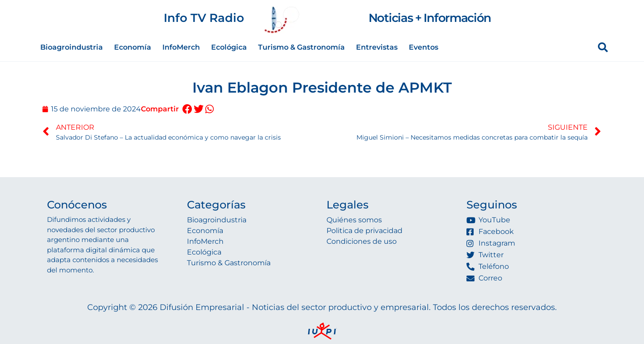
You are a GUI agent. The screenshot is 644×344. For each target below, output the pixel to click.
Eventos (424, 47)
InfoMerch (181, 47)
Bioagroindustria (72, 47)
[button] (187, 109)
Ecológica (229, 47)
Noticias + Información (430, 18)
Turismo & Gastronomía (301, 47)
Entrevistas (377, 47)
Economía (133, 47)
